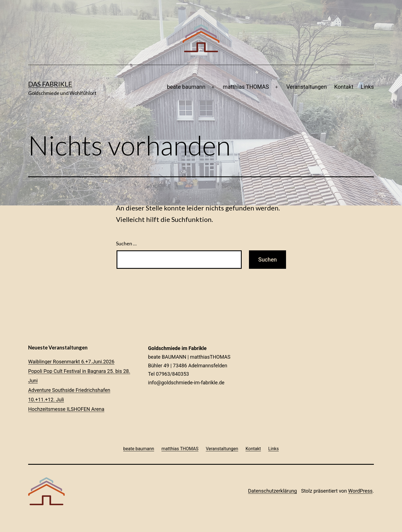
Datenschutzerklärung (273, 491)
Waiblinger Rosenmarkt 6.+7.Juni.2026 (71, 362)
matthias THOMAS (246, 87)
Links (367, 87)
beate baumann (186, 87)
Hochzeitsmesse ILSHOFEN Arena (66, 409)
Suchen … (126, 243)
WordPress (360, 491)
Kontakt (344, 87)
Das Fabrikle (50, 84)
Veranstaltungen (307, 87)
